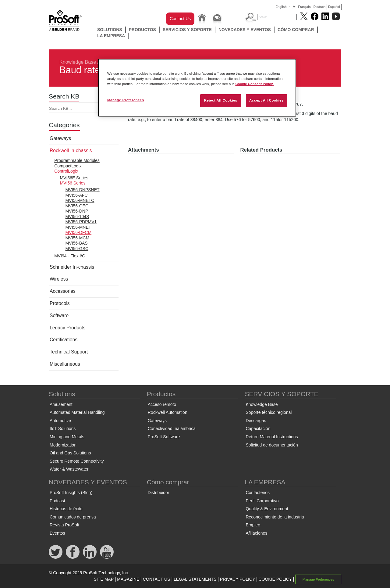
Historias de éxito (66, 509)
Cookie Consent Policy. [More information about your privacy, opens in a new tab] (254, 84)
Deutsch (319, 7)
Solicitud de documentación (272, 445)
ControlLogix (66, 171)
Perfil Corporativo (262, 501)
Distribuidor (159, 493)
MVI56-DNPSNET (83, 190)
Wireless (59, 279)
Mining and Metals (67, 437)
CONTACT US (157, 579)
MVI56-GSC (77, 249)
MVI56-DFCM (79, 232)
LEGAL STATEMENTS (195, 579)
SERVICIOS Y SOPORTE (187, 30)
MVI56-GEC (77, 206)
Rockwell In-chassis (71, 151)
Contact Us (180, 19)
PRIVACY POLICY (238, 579)
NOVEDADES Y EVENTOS (245, 30)
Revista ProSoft (64, 525)
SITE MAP (104, 579)
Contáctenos (258, 493)
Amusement (61, 404)
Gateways (60, 138)
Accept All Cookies (266, 100)
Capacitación (258, 428)
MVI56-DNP (77, 211)
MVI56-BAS (77, 243)
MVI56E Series (74, 178)
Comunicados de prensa (73, 517)
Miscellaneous (65, 364)
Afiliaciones (256, 533)
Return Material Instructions (272, 437)
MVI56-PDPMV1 (81, 222)
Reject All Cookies (221, 100)
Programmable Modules (77, 160)
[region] (197, 88)
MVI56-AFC (77, 195)
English (281, 7)
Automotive (60, 421)
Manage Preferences (318, 579)
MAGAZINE (128, 579)
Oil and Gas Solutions (70, 453)
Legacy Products (67, 328)
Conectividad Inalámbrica (172, 428)
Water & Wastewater (69, 469)
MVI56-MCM (78, 238)
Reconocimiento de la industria (275, 517)
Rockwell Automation (168, 412)
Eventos (57, 533)
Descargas (256, 421)
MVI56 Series (73, 183)
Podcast (57, 501)
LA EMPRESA (111, 36)
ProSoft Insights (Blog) (71, 493)
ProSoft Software (164, 437)
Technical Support (69, 352)
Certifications (64, 340)
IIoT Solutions (63, 428)
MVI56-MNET (78, 227)
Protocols (60, 303)
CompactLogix (68, 166)
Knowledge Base (78, 62)
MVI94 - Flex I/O (70, 256)
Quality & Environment (267, 509)
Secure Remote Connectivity (77, 461)
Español (334, 7)
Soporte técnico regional (269, 412)
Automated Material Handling (77, 412)
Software (59, 316)
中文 (292, 7)
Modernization (63, 445)
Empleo (253, 525)
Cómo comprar (296, 30)
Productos (142, 30)
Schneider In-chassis (72, 267)
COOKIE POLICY (275, 579)
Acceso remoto (162, 404)
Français (305, 7)
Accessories (63, 291)
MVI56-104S (77, 217)
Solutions (110, 30)
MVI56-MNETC (80, 200)
